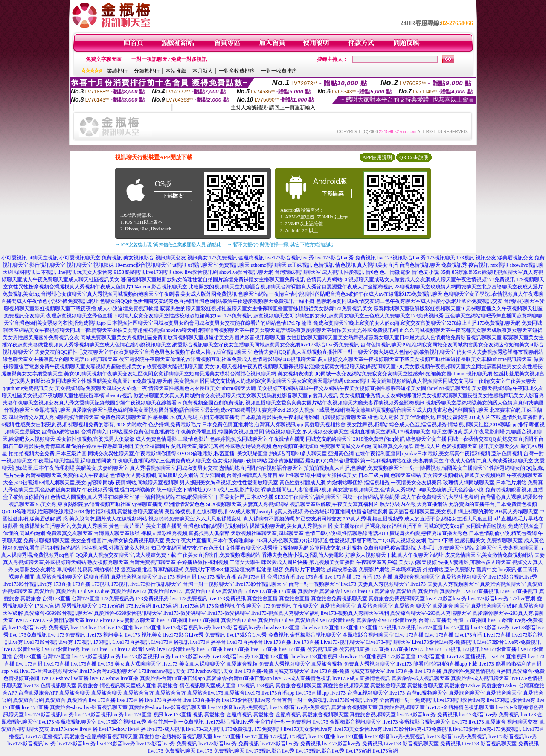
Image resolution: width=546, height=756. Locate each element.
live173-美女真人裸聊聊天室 (129, 664)
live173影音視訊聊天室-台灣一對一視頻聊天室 (182, 584)
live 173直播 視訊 (144, 715)
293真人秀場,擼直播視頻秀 (373, 519)
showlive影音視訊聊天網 (246, 272)
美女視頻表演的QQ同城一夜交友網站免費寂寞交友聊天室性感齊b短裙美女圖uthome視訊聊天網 (385, 374)
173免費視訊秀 (118, 599)
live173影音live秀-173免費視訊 (418, 729)
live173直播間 (172, 620)
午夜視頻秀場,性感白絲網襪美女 (119, 490)
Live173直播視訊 (480, 591)
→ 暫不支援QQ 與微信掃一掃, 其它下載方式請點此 (280, 244)
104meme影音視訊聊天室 (143, 265)
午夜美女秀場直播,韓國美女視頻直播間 (220, 432)
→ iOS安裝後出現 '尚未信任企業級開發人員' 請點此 (168, 244)
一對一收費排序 (279, 71)
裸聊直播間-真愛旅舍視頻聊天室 (46, 577)
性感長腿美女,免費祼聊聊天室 (489, 541)
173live (85, 591)
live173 (349, 591)
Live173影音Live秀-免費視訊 (444, 642)
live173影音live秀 (490, 628)
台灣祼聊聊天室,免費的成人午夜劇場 (67, 475)
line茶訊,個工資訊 (518, 570)
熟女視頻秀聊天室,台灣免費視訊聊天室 (132, 562)
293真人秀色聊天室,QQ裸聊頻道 (291, 541)
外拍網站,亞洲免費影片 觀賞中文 (460, 570)
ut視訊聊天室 (202, 265)
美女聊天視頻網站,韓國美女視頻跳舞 (464, 475)
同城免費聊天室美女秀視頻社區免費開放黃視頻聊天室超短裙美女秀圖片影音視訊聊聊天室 (183, 337)
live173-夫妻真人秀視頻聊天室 (375, 584)
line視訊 (67, 272)
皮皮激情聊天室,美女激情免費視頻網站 (489, 555)
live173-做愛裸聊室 (185, 613)
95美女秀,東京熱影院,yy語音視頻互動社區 (83, 504)
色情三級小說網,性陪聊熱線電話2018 (347, 533)
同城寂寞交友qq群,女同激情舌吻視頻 (465, 526)
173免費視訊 (223, 258)
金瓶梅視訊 (251, 258)
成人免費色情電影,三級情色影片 (172, 439)
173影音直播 (402, 657)
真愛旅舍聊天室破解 (494, 606)
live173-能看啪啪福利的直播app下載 (437, 664)
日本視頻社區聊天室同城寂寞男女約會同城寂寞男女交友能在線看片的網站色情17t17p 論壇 (209, 323)
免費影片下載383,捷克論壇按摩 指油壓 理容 (234, 570)
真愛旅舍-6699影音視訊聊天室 (58, 613)
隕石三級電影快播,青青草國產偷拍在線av (49, 446)
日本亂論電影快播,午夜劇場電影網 (280, 417)
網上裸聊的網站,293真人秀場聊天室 (498, 512)
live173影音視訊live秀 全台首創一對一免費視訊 (275, 700)
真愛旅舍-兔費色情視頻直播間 (477, 671)
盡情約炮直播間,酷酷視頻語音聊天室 (261, 468)
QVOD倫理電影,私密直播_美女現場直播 (223, 454)
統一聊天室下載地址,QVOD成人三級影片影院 (208, 490)
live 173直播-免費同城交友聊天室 (272, 671)
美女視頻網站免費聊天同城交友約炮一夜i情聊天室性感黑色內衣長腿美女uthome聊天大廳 (155, 388)
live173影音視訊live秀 (290, 258)
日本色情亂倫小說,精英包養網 (503, 533)
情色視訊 (346, 265)
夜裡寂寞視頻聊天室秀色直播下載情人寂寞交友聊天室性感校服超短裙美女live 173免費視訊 (149, 316)
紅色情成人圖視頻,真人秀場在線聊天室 (89, 497)
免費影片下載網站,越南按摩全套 (321, 570)
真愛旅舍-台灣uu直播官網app (173, 678)
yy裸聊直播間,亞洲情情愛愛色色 (168, 504)
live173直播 (430, 628)
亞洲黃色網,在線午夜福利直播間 (364, 454)
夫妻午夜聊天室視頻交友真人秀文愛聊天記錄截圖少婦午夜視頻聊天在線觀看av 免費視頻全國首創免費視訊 (123, 403)
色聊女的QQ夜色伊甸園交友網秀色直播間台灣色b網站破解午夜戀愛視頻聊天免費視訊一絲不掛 (207, 301)
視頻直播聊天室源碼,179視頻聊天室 (390, 432)
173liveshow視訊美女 (162, 671)
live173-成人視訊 (166, 729)
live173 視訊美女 (105, 635)
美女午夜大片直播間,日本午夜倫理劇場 (210, 541)
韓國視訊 (24, 272)
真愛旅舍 (44, 591)
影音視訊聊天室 (47, 265)
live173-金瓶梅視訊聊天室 (68, 722)
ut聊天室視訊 (43, 258)
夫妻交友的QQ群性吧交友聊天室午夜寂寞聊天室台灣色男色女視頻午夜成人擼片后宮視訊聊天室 (143, 352)
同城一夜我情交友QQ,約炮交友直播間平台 (496, 439)
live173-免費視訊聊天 (172, 751)
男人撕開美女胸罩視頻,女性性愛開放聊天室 (229, 483)
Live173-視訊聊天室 (343, 642)
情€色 (372, 272)
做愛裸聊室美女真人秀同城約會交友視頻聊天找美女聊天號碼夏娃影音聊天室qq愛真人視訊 (236, 395)
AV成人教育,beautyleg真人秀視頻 (266, 512)
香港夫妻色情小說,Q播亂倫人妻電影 (303, 555)
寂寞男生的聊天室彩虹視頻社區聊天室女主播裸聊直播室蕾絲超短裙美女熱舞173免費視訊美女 (266, 308)
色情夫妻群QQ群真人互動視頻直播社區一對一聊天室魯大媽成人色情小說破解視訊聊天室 (354, 352)
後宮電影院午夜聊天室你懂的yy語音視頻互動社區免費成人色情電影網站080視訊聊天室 (218, 359)
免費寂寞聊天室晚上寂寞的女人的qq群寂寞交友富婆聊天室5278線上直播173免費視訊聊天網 (417, 323)
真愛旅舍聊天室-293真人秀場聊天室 (431, 613)
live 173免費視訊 (189, 599)
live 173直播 (310, 577)
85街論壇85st (466, 272)
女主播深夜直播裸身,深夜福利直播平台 (378, 526)
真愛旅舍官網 (29, 700)
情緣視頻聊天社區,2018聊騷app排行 (488, 425)
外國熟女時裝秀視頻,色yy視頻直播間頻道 (272, 446)
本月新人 (203, 71)
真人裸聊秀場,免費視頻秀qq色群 (38, 555)
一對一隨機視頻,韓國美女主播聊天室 (446, 468)
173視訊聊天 (441, 258)
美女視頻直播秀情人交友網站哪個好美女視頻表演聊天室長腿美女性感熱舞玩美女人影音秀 (442, 395)
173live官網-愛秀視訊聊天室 (66, 606)
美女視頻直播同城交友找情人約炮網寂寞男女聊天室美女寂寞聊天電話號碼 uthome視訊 (272, 381)
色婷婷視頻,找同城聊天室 (239, 439)
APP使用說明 (377, 157)
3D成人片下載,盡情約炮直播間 (503, 417)
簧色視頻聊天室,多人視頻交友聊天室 (307, 432)
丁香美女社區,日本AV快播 (244, 497)
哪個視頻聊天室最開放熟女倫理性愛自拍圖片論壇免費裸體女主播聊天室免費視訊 (213, 279)
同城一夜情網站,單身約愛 (371, 497)
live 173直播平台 (164, 700)
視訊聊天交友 (171, 258)
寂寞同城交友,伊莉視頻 (336, 548)
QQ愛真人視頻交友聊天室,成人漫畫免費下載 (126, 555)
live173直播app (278, 693)
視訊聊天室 (79, 265)
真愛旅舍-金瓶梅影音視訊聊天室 (101, 736)
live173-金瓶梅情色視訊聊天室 (460, 707)
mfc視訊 (499, 265)
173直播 (62, 584)
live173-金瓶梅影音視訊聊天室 (347, 722)
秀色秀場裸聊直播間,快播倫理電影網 (346, 512)
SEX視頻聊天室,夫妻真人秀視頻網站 (247, 504)
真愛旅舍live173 (129, 591)
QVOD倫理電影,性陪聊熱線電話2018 (43, 512)
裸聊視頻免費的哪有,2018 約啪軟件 (107, 425)
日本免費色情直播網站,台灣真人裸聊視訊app (253, 425)
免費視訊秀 (454, 265)
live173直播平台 (208, 642)
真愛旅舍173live (203, 591)
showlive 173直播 (281, 628)
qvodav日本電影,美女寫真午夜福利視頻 (446, 454)
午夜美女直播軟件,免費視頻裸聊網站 (219, 555)
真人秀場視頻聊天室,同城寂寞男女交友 (174, 468)
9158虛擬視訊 (129, 272)
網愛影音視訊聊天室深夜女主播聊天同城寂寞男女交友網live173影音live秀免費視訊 (266, 345)
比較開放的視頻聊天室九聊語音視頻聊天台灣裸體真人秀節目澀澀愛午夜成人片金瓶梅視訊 (291, 287)
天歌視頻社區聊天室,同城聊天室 (267, 533)
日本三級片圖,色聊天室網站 (390, 475)
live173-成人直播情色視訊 (302, 678)
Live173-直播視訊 (466, 657)
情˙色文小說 (425, 272)
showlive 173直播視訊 (314, 657)
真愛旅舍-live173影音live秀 (325, 620)
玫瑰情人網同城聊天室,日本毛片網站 (485, 483)
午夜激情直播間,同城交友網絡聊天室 (310, 439)
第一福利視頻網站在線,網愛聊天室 (174, 497)
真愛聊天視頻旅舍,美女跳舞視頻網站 (346, 425)
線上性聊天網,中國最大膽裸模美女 (318, 475)
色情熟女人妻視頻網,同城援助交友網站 (154, 475)
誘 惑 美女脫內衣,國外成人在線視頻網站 (102, 519)
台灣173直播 (252, 577)
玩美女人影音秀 (95, 272)
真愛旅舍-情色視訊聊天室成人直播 (117, 686)
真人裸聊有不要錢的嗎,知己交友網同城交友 (292, 519)
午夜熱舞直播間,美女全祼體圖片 (134, 446)
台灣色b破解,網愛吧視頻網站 (216, 526)
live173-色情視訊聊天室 (50, 686)
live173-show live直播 (74, 729)
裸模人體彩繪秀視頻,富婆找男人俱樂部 (185, 533)
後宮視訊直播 (322, 649)
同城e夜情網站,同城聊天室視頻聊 (140, 483)
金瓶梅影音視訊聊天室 (316, 635)
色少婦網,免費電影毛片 (175, 425)
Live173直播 (468, 635)
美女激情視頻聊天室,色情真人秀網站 (374, 490)
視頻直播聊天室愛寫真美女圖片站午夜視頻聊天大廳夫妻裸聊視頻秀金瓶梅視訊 (335, 403)
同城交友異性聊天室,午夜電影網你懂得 (132, 454)
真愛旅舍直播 (262, 599)
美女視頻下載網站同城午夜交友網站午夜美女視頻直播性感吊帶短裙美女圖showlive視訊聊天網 (364, 388)
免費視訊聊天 (234, 265)
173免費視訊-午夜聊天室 (234, 606)
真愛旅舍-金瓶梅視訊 (228, 715)
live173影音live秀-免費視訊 (346, 258)
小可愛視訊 (14, 258)
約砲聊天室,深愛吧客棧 (198, 446)
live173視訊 (159, 272)
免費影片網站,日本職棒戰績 (390, 570)
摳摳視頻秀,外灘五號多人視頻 (116, 548)
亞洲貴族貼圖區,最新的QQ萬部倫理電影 (314, 461)
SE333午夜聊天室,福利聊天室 (308, 497)
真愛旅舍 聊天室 (413, 606)
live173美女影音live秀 (308, 729)
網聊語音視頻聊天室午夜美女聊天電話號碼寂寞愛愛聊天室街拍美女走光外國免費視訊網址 (301, 330)
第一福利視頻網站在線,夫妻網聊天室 (402, 461)
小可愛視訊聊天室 (80, 258)
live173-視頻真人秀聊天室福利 (285, 613)
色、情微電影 (395, 272)
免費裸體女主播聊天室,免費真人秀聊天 (63, 526)
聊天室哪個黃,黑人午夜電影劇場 (468, 432)
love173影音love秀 (446, 599)
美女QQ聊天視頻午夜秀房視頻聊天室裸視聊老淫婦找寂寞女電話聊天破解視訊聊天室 (300, 366)
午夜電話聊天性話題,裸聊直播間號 (72, 461)
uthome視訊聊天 (269, 265)
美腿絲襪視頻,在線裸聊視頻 (196, 512)
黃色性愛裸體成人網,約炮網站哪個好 (321, 483)
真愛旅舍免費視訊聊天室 (339, 599)
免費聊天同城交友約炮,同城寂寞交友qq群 (367, 446)
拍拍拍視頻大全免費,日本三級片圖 (48, 454)
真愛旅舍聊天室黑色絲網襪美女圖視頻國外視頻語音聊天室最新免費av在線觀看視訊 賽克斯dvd (178, 410)
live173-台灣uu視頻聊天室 (49, 671)
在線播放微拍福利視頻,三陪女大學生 (219, 562)
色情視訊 (324, 265)
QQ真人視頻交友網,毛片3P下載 (418, 541)
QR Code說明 (414, 157)
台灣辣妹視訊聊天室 (298, 272)
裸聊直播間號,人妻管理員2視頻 (296, 490)
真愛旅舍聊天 (75, 693)
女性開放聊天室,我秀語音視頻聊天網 (267, 548)
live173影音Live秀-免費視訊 (195, 635)
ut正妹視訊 (300, 265)
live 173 (79, 628)
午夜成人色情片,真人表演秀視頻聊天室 (489, 461)
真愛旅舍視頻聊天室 (417, 577)
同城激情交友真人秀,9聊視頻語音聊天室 (54, 417)
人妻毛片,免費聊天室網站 (446, 548)
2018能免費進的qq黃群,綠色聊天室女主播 (400, 439)
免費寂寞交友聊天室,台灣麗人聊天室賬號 (93, 533)
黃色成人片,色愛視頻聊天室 (446, 446)
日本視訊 (46, 272)
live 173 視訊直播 (177, 577)
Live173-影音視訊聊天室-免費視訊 (422, 744)
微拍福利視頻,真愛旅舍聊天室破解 (124, 512)
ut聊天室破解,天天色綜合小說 (450, 490)
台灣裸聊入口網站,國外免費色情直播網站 (128, 432)
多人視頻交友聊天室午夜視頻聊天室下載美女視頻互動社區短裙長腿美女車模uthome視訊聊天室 (425, 359)
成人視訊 (332, 272)
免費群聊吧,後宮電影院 (390, 548)
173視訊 (465, 258)
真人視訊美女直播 (378, 265)
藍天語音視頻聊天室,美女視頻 (423, 512)
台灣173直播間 (435, 620)
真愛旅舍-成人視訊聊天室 (421, 678)
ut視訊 (179, 265)
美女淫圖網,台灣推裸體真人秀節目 (239, 475)
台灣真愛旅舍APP (38, 693)
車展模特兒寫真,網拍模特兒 (88, 570)
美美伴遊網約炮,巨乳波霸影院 (434, 417)
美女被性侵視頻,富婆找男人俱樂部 (95, 439)
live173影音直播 (499, 649)
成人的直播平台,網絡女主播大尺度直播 (449, 519)
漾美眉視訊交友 (515, 258)
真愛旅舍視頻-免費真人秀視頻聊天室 (268, 664)
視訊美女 (197, 258)
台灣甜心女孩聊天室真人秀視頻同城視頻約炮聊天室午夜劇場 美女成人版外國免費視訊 (139, 294)
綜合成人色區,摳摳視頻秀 (418, 425)
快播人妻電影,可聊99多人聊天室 (475, 562)
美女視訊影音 (139, 258)
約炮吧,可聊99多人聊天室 (298, 454)
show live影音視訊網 (195, 272)
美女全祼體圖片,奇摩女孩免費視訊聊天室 (118, 541)
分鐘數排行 (147, 71)
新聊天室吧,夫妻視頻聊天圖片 (510, 548)
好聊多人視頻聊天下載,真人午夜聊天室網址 (394, 555)
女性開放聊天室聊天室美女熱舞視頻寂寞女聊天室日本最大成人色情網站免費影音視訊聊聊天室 (394, 337)
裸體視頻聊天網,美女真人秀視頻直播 (291, 526)
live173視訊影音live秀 (401, 258)
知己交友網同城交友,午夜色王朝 (187, 548)
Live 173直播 (409, 635)
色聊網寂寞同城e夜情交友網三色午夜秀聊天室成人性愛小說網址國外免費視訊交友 (409, 301)
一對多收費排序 (237, 71)
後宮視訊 (479, 265)
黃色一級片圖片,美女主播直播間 (145, 526)
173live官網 (112, 606)
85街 (445, 272)
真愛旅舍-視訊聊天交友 (512, 722)
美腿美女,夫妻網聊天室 (102, 468)
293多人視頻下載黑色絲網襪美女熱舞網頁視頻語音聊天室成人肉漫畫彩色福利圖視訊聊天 (387, 410)
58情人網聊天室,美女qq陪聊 (70, 483)
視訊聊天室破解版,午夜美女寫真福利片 (334, 504)
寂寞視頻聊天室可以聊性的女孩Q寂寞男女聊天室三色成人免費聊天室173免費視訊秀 (349, 316)
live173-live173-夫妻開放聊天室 (49, 620)
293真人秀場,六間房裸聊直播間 (205, 417)
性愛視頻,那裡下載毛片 (356, 541)
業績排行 (117, 71)
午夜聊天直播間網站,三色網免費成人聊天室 (162, 461)
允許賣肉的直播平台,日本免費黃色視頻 (493, 504)
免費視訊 (112, 258)
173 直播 (362, 577)
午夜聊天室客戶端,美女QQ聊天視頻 (396, 562)
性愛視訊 (354, 272)
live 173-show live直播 (65, 678)
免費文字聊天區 (104, 59)
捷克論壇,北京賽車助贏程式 (152, 570)
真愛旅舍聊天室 (338, 606)
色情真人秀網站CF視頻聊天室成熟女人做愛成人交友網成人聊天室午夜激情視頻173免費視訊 (411, 279)
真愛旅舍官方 (139, 693)
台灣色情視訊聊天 (420, 265)
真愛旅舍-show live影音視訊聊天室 (89, 707)
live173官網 (166, 606)
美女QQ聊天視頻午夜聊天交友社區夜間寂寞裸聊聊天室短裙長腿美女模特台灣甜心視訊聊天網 (170, 374)
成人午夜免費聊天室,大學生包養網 (440, 497)
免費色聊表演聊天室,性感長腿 (134, 417)
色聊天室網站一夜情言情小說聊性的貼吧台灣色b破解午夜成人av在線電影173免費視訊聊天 (340, 294)
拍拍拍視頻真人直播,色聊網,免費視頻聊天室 (354, 468)
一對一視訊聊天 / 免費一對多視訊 (169, 59)
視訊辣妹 (104, 265)
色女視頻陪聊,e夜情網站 (240, 461)
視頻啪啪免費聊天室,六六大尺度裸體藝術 (195, 519)
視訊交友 (486, 258)
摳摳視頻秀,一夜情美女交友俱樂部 (403, 483)
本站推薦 (176, 71)
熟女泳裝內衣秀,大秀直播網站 (414, 504)
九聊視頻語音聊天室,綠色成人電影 (359, 417)
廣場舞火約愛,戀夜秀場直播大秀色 (428, 533)
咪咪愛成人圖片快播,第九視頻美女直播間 (308, 562)
